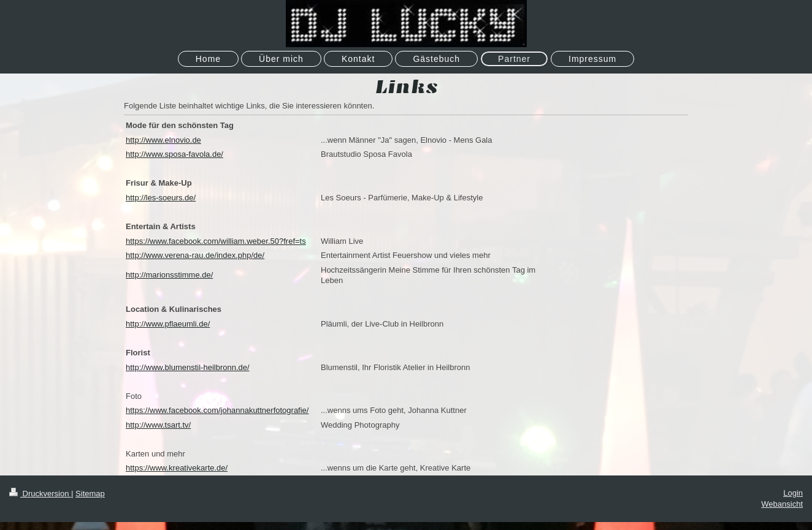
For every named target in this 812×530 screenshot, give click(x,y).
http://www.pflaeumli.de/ (168, 324)
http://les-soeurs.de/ (161, 198)
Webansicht (782, 504)
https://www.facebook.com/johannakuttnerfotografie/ (217, 410)
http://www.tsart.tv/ (158, 425)
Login (793, 493)
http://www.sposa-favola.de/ (174, 154)
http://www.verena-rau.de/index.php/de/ (195, 255)
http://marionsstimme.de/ (169, 275)
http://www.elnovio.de (163, 140)
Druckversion (40, 494)
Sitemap (90, 494)
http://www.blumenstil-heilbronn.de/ (188, 367)
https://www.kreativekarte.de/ (177, 468)
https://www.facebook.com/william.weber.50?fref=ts (216, 241)
